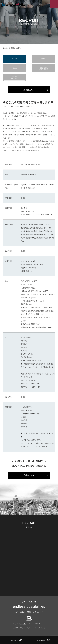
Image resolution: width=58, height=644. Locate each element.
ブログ (34, 628)
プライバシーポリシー (25, 628)
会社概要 (16, 628)
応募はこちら (29, 90)
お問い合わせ (41, 628)
